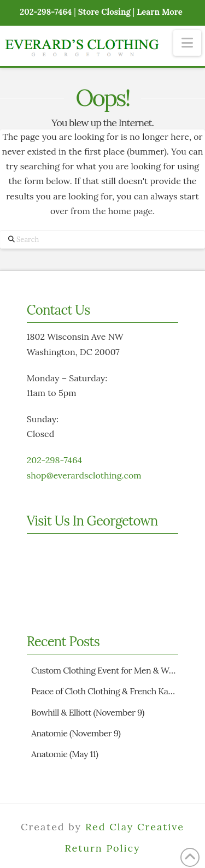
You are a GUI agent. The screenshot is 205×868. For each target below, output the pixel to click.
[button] (187, 43)
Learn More (160, 12)
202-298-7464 (54, 460)
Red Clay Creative (135, 827)
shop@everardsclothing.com (84, 475)
